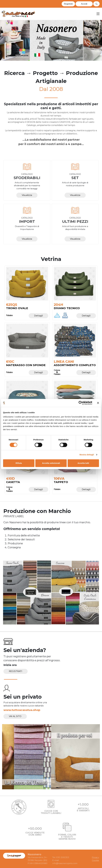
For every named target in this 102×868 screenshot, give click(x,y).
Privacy (95, 857)
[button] (84, 4)
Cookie (95, 860)
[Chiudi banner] (98, 403)
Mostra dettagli (87, 455)
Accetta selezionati (51, 463)
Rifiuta (19, 463)
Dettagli (38, 316)
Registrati (16, 671)
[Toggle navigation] (98, 14)
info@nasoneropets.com (65, 863)
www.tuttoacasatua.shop (22, 710)
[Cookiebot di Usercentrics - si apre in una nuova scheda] (81, 403)
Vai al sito (15, 716)
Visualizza (27, 195)
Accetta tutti (83, 463)
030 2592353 (63, 857)
